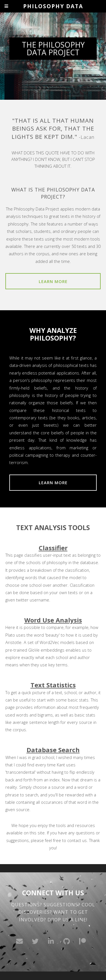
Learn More (53, 281)
